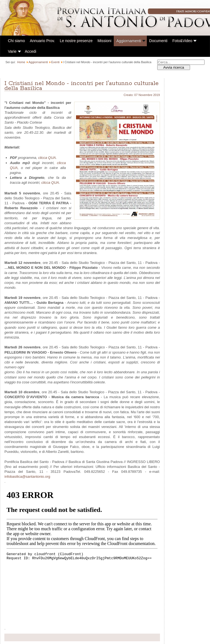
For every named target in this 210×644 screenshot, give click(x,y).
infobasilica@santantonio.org (27, 477)
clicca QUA (47, 158)
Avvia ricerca (174, 67)
